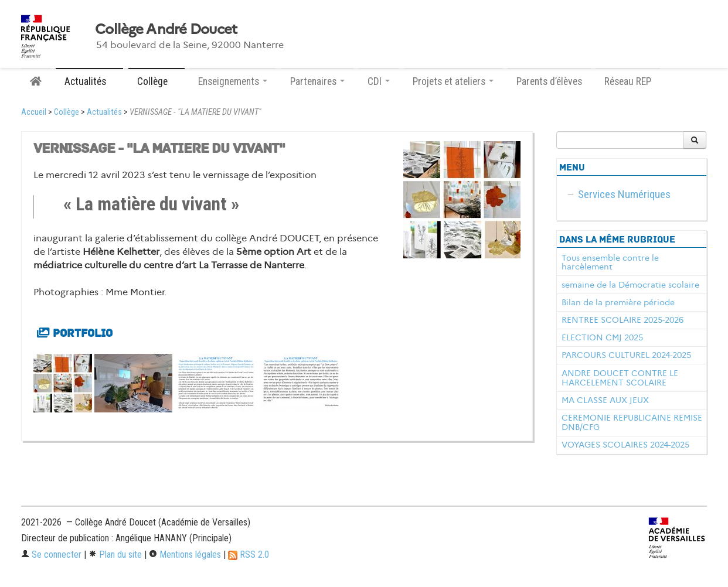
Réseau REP (628, 81)
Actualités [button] (89, 81)
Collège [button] (157, 81)
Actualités (104, 112)
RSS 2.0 (249, 554)
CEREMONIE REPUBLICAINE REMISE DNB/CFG (632, 422)
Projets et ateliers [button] (453, 81)
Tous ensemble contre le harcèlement (610, 262)
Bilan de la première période (618, 302)
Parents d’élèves (549, 81)
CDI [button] (379, 81)
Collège (67, 112)
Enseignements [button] (233, 81)
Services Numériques (624, 194)
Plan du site (115, 554)
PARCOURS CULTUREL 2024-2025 (626, 355)
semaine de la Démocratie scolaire (630, 285)
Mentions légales (185, 554)
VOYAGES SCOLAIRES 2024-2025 (625, 445)
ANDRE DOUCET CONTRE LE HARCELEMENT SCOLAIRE (620, 378)
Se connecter (51, 554)
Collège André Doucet (166, 29)
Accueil (34, 112)
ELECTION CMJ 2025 (602, 337)
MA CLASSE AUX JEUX (605, 400)
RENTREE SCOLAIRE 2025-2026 (622, 320)
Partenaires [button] (317, 81)
